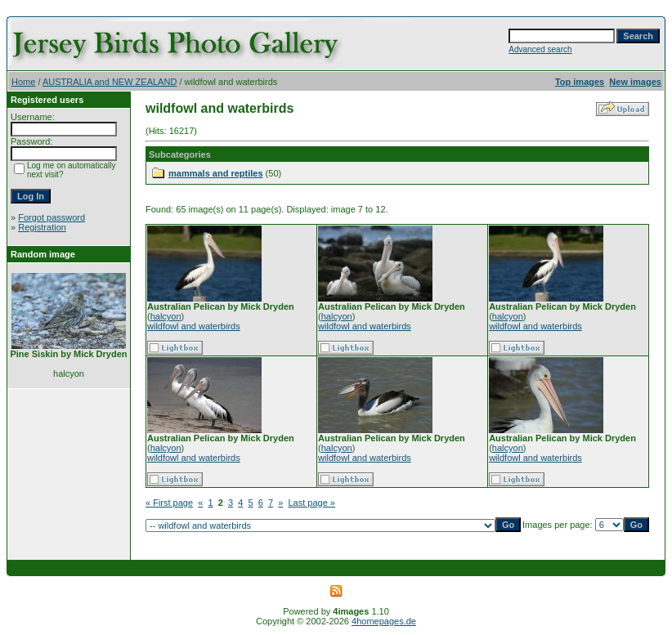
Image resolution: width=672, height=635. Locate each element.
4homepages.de (384, 621)
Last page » (311, 503)
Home (23, 82)
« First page (169, 503)
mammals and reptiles (216, 173)
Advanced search (540, 49)
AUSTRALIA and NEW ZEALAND (110, 82)
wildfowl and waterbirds (194, 326)
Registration (42, 227)
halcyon (166, 316)
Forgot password (52, 217)
